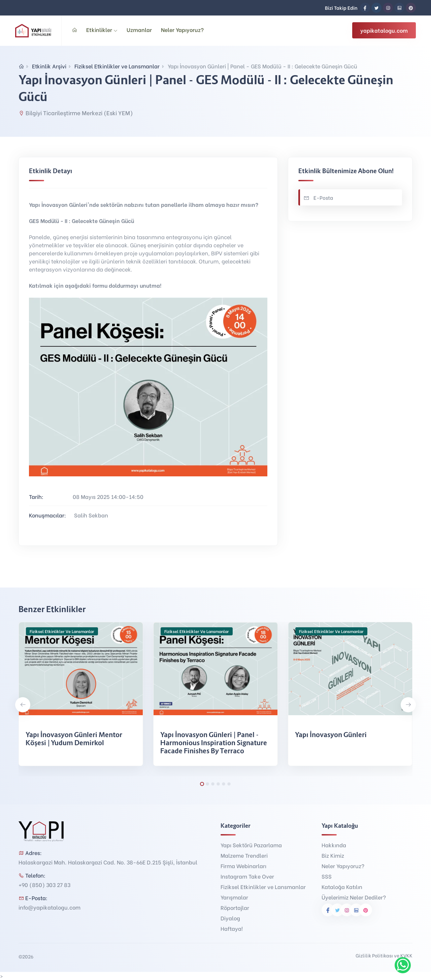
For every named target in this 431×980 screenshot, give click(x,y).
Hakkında (334, 845)
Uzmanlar (139, 29)
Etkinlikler (102, 29)
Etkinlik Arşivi (49, 66)
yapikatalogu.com (384, 30)
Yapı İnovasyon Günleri (331, 735)
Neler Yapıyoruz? (182, 29)
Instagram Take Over (247, 876)
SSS (327, 876)
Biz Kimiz (333, 855)
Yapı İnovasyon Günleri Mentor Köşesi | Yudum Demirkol (74, 739)
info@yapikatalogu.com (49, 907)
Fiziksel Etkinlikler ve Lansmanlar (117, 66)
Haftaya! (232, 928)
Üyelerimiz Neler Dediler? (354, 897)
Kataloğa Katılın (342, 887)
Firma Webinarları (243, 866)
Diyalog (230, 918)
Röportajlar (235, 907)
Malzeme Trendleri (244, 855)
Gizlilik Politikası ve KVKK (384, 955)
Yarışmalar (234, 897)
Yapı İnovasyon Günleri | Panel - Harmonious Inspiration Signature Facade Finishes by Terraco (214, 743)
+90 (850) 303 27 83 (44, 884)
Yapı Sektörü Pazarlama (251, 845)
